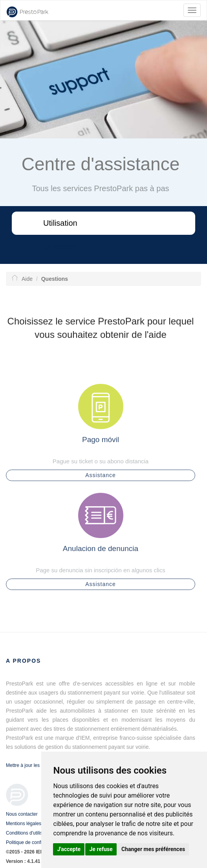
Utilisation (60, 223)
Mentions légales (24, 824)
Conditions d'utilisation (29, 833)
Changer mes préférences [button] (153, 849)
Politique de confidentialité (33, 842)
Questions (61, 247)
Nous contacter (22, 814)
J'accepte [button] (69, 849)
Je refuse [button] (101, 849)
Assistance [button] (101, 478)
